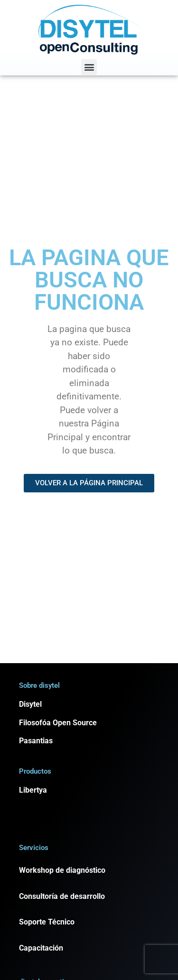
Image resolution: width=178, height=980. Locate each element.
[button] (89, 67)
